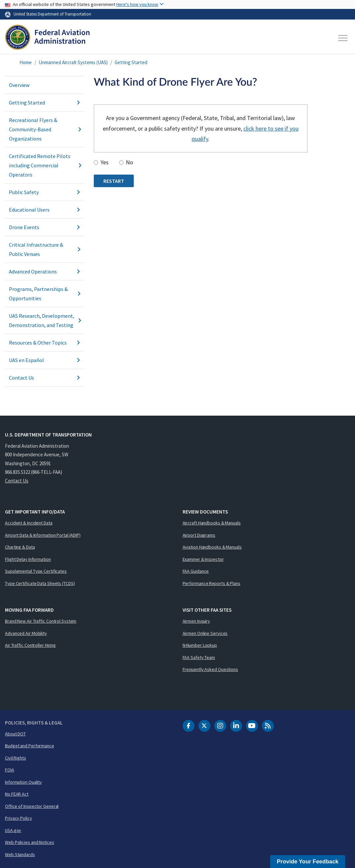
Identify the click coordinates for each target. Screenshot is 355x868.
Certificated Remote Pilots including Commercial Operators (44, 165)
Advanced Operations (44, 271)
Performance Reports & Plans (212, 583)
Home (26, 62)
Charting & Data (20, 547)
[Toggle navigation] (343, 38)
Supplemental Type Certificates (36, 571)
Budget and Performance (30, 746)
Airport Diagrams (199, 535)
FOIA (10, 770)
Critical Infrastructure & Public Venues (44, 249)
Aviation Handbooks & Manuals (212, 547)
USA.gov (13, 830)
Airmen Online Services (205, 633)
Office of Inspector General (32, 806)
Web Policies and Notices (30, 842)
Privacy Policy (18, 818)
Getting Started (131, 62)
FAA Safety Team (199, 657)
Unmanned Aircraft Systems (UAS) (73, 62)
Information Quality (23, 782)
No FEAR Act (17, 794)
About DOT (15, 734)
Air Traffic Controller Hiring (30, 645)
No (129, 162)
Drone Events (44, 227)
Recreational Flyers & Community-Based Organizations (44, 129)
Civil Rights (16, 758)
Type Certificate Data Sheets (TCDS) (40, 583)
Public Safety (44, 192)
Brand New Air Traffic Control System (41, 621)
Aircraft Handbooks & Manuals (212, 523)
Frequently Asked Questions (210, 669)
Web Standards (20, 854)
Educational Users (44, 210)
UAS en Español (44, 360)
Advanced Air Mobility (26, 633)
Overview (19, 85)
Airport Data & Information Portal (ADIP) (43, 535)
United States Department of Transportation (52, 14)
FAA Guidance (196, 571)
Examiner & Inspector (203, 559)
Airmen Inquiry (196, 621)
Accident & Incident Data (29, 523)
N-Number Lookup (200, 645)
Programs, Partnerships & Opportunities (44, 294)
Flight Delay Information (28, 559)
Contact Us (44, 378)
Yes (105, 162)
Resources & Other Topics (44, 343)
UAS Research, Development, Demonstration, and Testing (44, 320)
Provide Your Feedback (308, 862)
